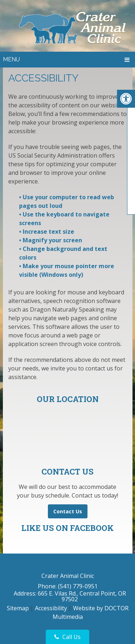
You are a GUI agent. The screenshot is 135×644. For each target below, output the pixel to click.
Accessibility (51, 608)
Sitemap (18, 608)
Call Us (67, 637)
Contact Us (68, 511)
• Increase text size (47, 232)
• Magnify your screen (51, 240)
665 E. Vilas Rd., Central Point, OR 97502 (82, 596)
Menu (11, 59)
